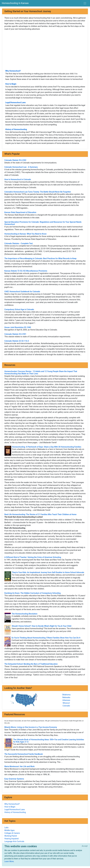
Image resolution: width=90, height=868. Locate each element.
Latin (7, 828)
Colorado (66, 706)
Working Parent (11, 836)
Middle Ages (10, 830)
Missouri (66, 703)
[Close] (85, 846)
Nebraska (66, 697)
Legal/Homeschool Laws (16, 102)
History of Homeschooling (16, 129)
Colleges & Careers (12, 833)
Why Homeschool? (13, 71)
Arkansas (66, 700)
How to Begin (11, 84)
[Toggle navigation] (85, 3)
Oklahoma (66, 695)
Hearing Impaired (11, 839)
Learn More (9, 861)
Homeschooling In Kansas (15, 3)
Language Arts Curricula (14, 841)
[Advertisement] (45, 50)
